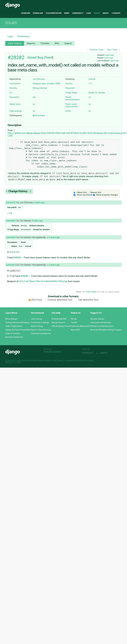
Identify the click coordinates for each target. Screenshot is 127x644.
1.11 (90, 84)
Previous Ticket (97, 50)
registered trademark (74, 360)
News (67, 13)
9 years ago (109, 55)
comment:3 (11, 237)
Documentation (54, 13)
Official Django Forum (61, 326)
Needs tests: (15, 104)
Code (89, 13)
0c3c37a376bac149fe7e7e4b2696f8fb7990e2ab (43, 281)
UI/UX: (68, 111)
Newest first (96, 192)
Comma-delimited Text (60, 300)
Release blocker (40, 88)
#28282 (16, 57)
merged (39, 116)
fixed (49, 57)
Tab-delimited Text (88, 300)
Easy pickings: (16, 111)
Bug (40, 57)
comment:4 (11, 265)
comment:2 (11, 221)
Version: (69, 84)
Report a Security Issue (41, 330)
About (106, 13)
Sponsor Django (97, 319)
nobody (92, 79)
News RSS (75, 330)
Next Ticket (112, 50)
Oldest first (82, 192)
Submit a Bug (37, 326)
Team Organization (14, 326)
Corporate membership (101, 322)
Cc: (11, 93)
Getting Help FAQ (59, 319)
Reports (31, 43)
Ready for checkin (97, 93)
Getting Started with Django (17, 322)
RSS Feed (37, 300)
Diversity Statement (14, 337)
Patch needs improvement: (72, 105)
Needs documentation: (73, 98)
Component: (15, 84)
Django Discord (58, 322)
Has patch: (14, 97)
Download (38, 13)
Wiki (57, 43)
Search (68, 43)
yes (34, 97)
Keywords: (70, 88)
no (90, 97)
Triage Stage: (71, 93)
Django (13, 5)
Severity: (13, 88)
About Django (11, 319)
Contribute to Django (40, 322)
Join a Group (36, 319)
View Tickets (15, 43)
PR (10, 213)
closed (32, 57)
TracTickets (91, 292)
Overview (26, 13)
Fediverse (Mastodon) (80, 326)
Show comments (85, 195)
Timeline (45, 43)
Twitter (74, 322)
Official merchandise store (102, 326)
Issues (97, 13)
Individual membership (41, 333)
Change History (20, 191)
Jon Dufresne (39, 79)
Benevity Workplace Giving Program (106, 330)
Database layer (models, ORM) (46, 84)
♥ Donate (116, 13)
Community (78, 13)
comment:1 (11, 202)
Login (10, 36)
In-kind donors (53, 352)
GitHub (74, 319)
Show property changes (107, 195)
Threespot (89, 353)
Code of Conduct (13, 333)
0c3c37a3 (14, 252)
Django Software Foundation (18, 330)
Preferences (23, 36)
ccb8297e (14, 271)
